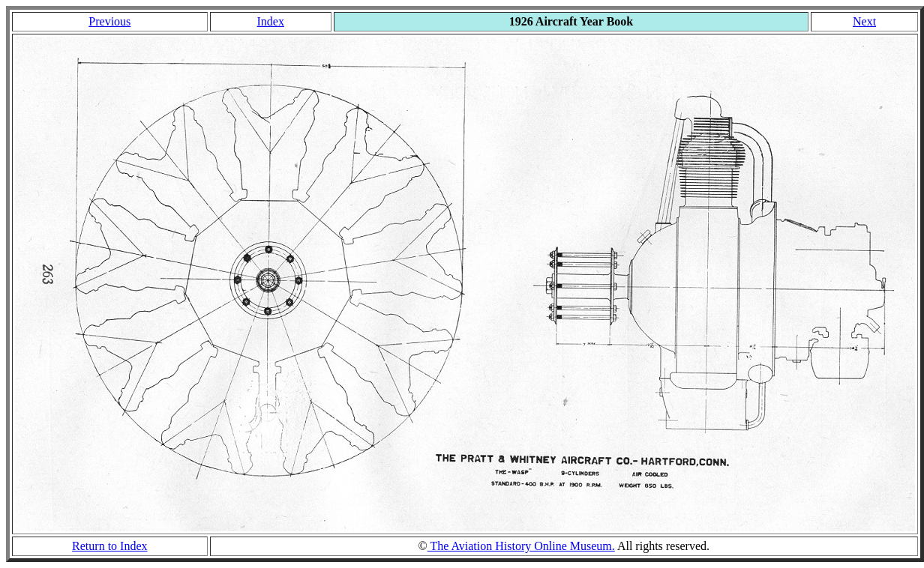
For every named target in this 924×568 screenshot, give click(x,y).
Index (270, 21)
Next (864, 21)
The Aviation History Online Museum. (521, 546)
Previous (109, 21)
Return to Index (109, 546)
